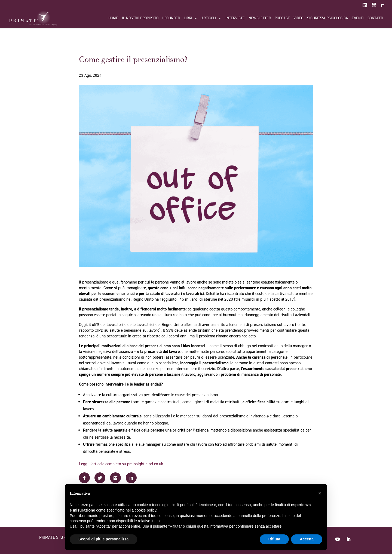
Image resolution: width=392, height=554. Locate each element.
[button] (320, 493)
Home (113, 19)
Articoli (209, 19)
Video (298, 19)
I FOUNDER (171, 19)
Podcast (282, 19)
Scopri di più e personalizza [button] (103, 539)
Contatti (375, 19)
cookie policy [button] (146, 510)
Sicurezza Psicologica (327, 19)
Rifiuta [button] (274, 539)
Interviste (235, 19)
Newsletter (260, 19)
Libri (188, 19)
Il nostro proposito (140, 19)
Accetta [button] (307, 539)
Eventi (358, 19)
